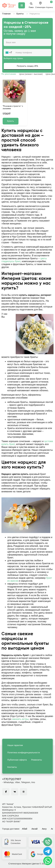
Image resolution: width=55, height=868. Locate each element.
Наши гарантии (15, 745)
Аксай (35, 829)
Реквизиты (37, 760)
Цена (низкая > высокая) (31, 74)
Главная (6, 14)
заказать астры (20, 719)
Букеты (20, 14)
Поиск (31, 5)
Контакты (12, 767)
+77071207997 (12, 779)
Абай (25, 829)
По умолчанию (9, 74)
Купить (11, 121)
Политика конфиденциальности (24, 752)
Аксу (44, 829)
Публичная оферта (17, 760)
